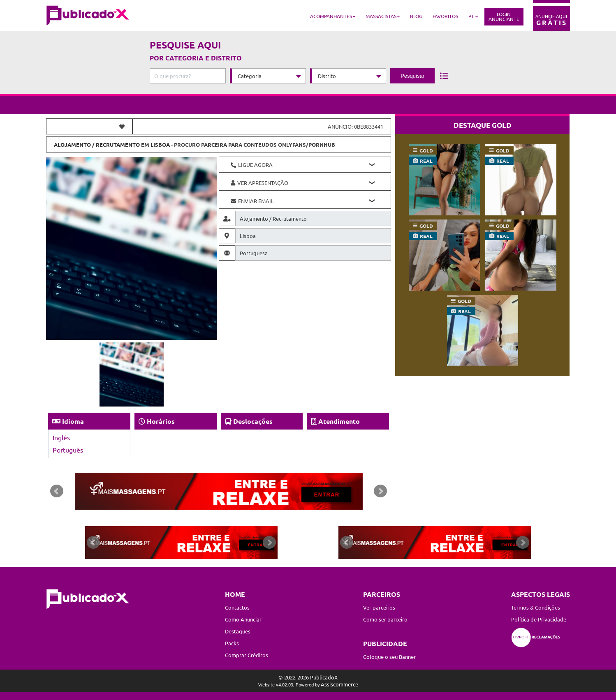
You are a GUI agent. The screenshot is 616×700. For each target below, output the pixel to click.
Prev (57, 491)
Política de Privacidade (539, 619)
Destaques (238, 631)
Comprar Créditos (247, 655)
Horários (161, 421)
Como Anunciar (243, 619)
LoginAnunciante (504, 16)
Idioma (73, 421)
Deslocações (253, 421)
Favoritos (445, 16)
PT (471, 16)
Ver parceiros (379, 607)
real (426, 161)
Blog (416, 16)
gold (426, 150)
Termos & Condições (536, 607)
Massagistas (381, 16)
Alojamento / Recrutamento (97, 144)
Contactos (237, 607)
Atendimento (339, 421)
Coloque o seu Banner (389, 657)
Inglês (61, 437)
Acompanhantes (331, 16)
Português (68, 450)
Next (380, 491)
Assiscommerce (339, 684)
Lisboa (160, 144)
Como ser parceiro (385, 619)
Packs (232, 643)
